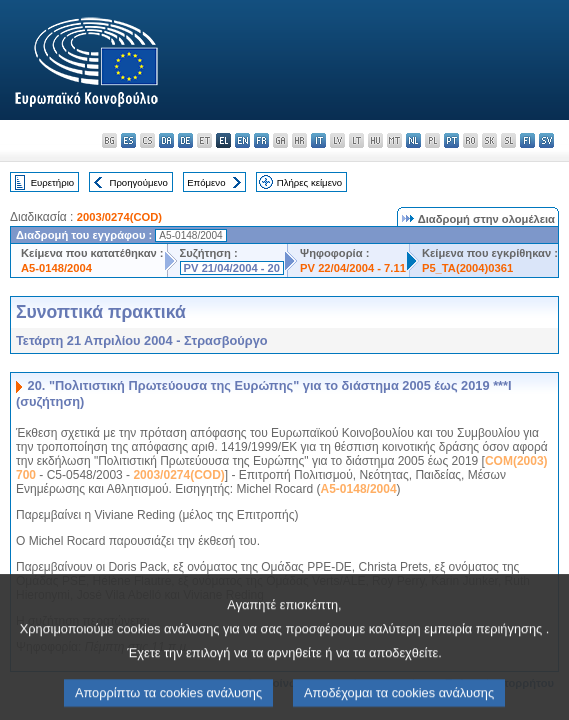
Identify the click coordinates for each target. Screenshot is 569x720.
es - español (128, 140)
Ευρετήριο (52, 182)
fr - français (261, 140)
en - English (242, 140)
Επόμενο (206, 182)
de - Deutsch (185, 140)
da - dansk (166, 140)
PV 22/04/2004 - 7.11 (353, 268)
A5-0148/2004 (56, 268)
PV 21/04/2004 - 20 (232, 268)
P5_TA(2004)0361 (467, 268)
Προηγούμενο (138, 182)
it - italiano (318, 140)
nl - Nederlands (413, 140)
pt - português (451, 140)
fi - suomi (527, 140)
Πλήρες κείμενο (309, 182)
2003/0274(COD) (119, 217)
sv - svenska (546, 140)
